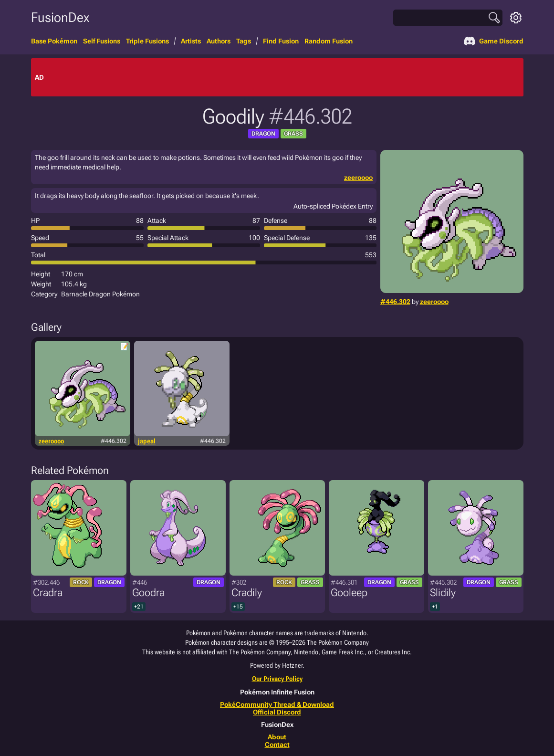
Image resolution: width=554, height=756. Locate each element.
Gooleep (349, 593)
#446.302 (395, 302)
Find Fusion (281, 41)
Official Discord (277, 712)
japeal (147, 441)
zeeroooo (434, 302)
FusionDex (60, 17)
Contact (277, 745)
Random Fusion (329, 41)
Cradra (48, 593)
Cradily (247, 593)
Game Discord (494, 41)
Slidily (443, 593)
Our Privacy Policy (277, 679)
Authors (219, 41)
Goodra (148, 593)
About (277, 737)
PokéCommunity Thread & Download (277, 704)
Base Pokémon (54, 41)
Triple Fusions (147, 41)
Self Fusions (102, 41)
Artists (191, 41)
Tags (244, 41)
